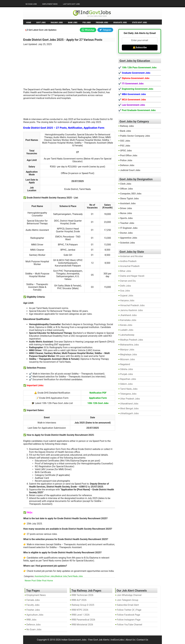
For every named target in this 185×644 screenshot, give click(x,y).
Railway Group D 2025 (83, 605)
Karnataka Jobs (128, 320)
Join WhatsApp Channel (129, 595)
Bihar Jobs (126, 271)
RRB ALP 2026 (79, 600)
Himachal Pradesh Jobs (132, 305)
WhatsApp (88, 30)
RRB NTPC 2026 (80, 610)
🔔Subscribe (140, 47)
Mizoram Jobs (127, 359)
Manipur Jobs (127, 350)
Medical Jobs (61, 576)
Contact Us (142, 640)
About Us (130, 640)
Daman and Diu (128, 281)
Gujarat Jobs (127, 296)
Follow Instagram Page (129, 620)
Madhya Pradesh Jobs (132, 340)
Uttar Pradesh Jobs (130, 399)
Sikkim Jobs (126, 384)
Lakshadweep (127, 335)
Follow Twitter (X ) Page (129, 610)
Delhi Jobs (126, 286)
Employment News (50, 4)
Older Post (41, 581)
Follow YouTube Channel (130, 625)
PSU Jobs (87, 23)
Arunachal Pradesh (130, 266)
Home (29, 23)
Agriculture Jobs (35, 615)
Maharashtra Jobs (129, 345)
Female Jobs (33, 600)
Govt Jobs (41, 23)
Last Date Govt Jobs (71, 4)
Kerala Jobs (126, 325)
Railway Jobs (57, 23)
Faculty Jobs (33, 605)
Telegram (105, 30)
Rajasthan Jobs (128, 379)
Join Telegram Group (128, 600)
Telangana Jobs (128, 394)
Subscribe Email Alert (128, 605)
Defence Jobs (34, 625)
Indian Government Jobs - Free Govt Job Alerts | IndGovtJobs (93, 640)
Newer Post (30, 581)
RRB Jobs (31, 620)
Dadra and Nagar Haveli (132, 276)
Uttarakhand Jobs (129, 404)
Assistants (39, 576)
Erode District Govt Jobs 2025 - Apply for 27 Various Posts (63, 40)
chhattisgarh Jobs (129, 413)
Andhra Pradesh (128, 261)
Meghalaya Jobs (129, 354)
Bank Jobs (73, 23)
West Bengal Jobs (129, 409)
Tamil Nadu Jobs (75, 576)
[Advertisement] (69, 65)
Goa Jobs (125, 291)
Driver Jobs (50, 576)
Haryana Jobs (127, 300)
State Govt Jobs (140, 23)
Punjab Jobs (126, 374)
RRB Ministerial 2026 (82, 625)
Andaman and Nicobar (132, 256)
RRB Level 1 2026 (81, 615)
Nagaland (125, 364)
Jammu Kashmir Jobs (131, 310)
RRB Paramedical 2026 (83, 620)
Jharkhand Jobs (128, 315)
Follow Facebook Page (128, 615)
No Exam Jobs (31, 4)
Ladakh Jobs (127, 330)
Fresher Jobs (102, 23)
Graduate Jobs (120, 23)
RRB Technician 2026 (83, 595)
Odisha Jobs (127, 369)
